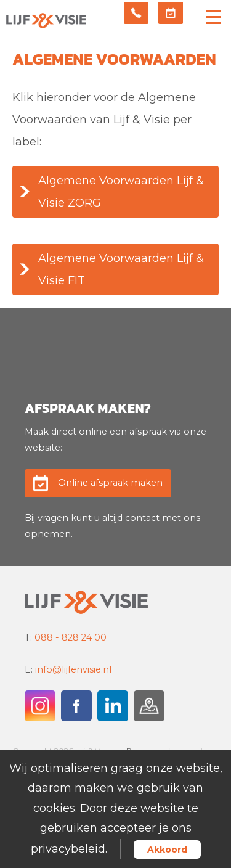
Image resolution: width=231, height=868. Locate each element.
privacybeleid (68, 849)
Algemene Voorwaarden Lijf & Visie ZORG (121, 192)
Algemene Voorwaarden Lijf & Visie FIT (121, 269)
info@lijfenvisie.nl (73, 669)
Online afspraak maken (110, 483)
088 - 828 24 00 (71, 637)
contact (142, 518)
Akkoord (167, 850)
